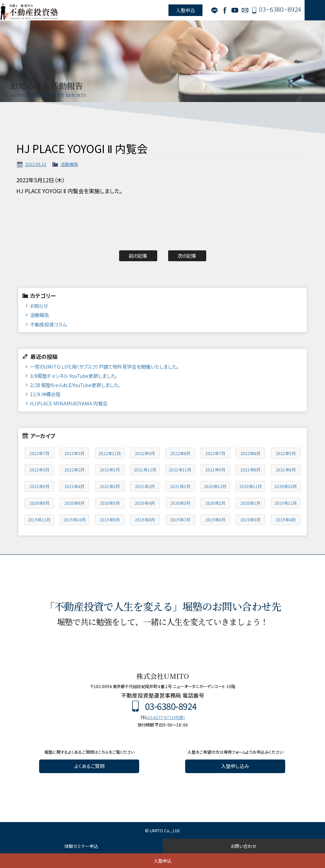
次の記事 (187, 256)
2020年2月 (215, 503)
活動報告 (69, 164)
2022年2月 (74, 470)
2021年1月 (180, 486)
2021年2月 (145, 486)
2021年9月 (215, 470)
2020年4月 (145, 503)
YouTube (235, 10)
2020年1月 (250, 503)
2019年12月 (286, 503)
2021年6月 (286, 470)
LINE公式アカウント (214, 10)
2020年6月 (74, 503)
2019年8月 (145, 520)
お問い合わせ (245, 10)
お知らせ (39, 306)
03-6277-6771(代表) (166, 717)
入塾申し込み (235, 766)
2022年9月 (145, 453)
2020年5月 (110, 503)
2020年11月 (250, 486)
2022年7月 (215, 453)
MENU (315, 10)
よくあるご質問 (89, 766)
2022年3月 (39, 470)
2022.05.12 (36, 164)
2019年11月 (39, 520)
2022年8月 (180, 453)
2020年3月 (180, 503)
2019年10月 (75, 520)
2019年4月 (286, 520)
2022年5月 (286, 453)
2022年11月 (110, 453)
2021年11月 (180, 470)
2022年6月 (250, 453)
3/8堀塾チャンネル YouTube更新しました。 (74, 376)
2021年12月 (145, 470)
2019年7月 (180, 520)
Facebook (225, 10)
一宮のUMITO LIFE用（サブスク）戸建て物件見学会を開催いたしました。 (104, 366)
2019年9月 (110, 520)
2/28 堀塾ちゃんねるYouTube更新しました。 (75, 385)
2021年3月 (110, 486)
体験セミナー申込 (81, 846)
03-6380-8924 (280, 10)
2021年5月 (39, 486)
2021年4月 (74, 486)
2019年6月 (215, 520)
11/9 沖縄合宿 (45, 394)
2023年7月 (39, 453)
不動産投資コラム (48, 324)
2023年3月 (74, 453)
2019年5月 (250, 520)
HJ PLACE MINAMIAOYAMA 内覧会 (69, 403)
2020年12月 (215, 486)
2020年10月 (286, 486)
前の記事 (138, 256)
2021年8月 (250, 470)
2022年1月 (110, 470)
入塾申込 (185, 10)
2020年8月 (39, 503)
